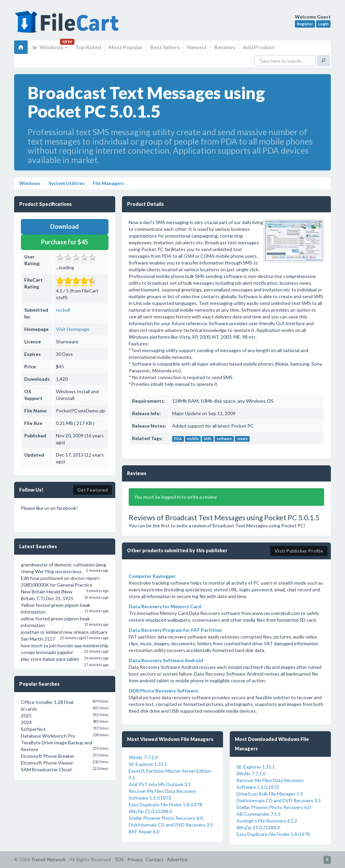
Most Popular (126, 47)
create (242, 439)
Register (305, 24)
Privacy (135, 859)
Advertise (177, 859)
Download (65, 226)
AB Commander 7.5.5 (259, 814)
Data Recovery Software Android (166, 660)
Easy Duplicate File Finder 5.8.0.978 (165, 804)
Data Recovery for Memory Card (165, 606)
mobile (193, 439)
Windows (50, 47)
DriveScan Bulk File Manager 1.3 (270, 794)
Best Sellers (165, 47)
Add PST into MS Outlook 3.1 (160, 784)
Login (323, 24)
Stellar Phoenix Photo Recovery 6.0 (166, 818)
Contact (155, 859)
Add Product (259, 47)
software (224, 439)
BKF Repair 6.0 (144, 831)
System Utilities (66, 183)
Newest (197, 47)
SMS (208, 439)
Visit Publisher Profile (299, 551)
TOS (119, 859)
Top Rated (88, 47)
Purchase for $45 (65, 242)
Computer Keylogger (152, 576)
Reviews (225, 47)
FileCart (68, 25)
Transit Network (48, 859)
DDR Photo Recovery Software (163, 691)
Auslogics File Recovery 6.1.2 (267, 821)
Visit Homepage (73, 329)
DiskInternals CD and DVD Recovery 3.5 (171, 825)
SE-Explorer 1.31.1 (148, 764)
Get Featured (92, 490)
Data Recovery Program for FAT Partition (175, 630)
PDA (178, 439)
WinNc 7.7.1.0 (143, 757)
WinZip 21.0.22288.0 (150, 811)
